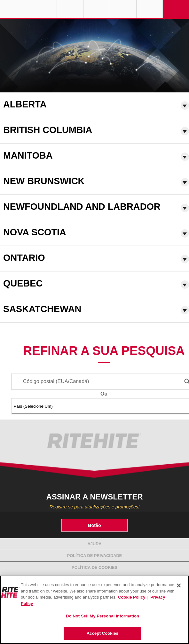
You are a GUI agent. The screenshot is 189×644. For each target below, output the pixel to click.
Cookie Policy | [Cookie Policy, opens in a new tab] (133, 597)
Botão (94, 525)
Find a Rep (97, 9)
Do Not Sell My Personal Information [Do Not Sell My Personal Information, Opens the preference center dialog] (102, 616)
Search (150, 9)
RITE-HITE (28, 9)
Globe (70, 9)
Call (123, 9)
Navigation (176, 9)
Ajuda (94, 544)
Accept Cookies (102, 633)
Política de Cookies (94, 567)
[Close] (179, 585)
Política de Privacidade (94, 556)
